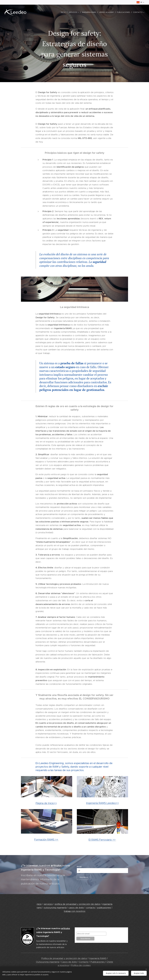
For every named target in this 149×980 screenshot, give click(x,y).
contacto (91, 908)
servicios (48, 904)
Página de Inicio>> (46, 803)
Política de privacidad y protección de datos (64, 958)
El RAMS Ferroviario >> (102, 840)
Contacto (84, 962)
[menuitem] (64, 12)
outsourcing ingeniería (55, 908)
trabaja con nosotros (75, 911)
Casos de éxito (69, 962)
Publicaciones (98, 962)
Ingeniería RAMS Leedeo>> (102, 803)
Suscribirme (82, 930)
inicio (39, 904)
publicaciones (104, 908)
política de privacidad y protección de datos (78, 904)
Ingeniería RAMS (98, 958)
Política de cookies (81, 965)
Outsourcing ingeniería (48, 962)
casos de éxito (76, 908)
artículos (57, 865)
